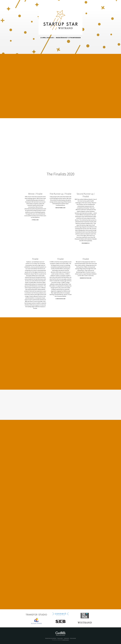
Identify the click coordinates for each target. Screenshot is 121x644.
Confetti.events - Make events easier (60, 634)
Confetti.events (66, 640)
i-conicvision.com (61, 299)
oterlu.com (36, 220)
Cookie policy (67, 638)
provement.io (86, 243)
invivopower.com (61, 208)
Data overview (73, 638)
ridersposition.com (86, 278)
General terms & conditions (51, 638)
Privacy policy (60, 638)
